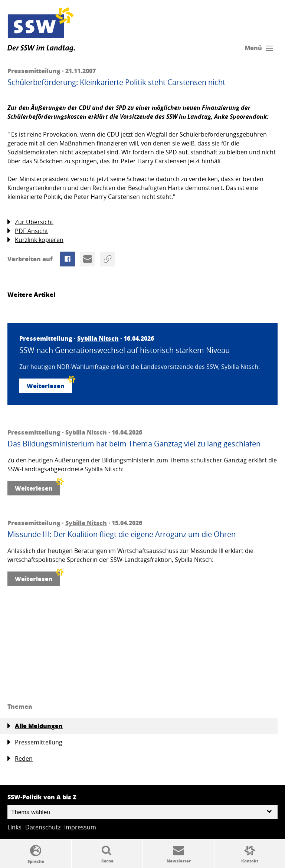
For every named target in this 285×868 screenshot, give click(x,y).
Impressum (80, 827)
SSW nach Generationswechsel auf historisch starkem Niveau (125, 350)
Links (14, 827)
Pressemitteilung (35, 742)
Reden (20, 759)
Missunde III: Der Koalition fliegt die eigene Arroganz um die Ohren (122, 534)
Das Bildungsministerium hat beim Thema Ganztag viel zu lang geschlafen (134, 444)
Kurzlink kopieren (35, 240)
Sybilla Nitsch (98, 338)
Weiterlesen (49, 384)
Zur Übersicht (30, 222)
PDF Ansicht (28, 231)
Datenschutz (43, 827)
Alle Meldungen (35, 726)
